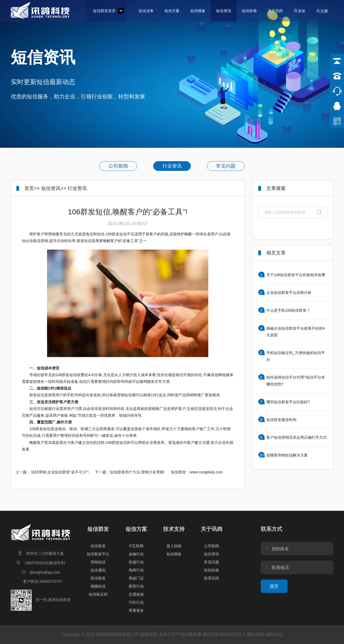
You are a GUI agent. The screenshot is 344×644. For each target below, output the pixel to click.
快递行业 (136, 562)
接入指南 (174, 546)
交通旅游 (136, 594)
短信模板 (198, 11)
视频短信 (98, 586)
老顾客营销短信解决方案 (287, 455)
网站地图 (256, 634)
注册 (322, 11)
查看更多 (136, 610)
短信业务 (146, 11)
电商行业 (136, 570)
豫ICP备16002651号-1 (224, 634)
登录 (299, 11)
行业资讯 (172, 166)
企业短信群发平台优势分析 (289, 293)
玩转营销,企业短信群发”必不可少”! (60, 472)
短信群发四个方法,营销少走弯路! (137, 472)
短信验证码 (98, 594)
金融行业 (136, 554)
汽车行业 (136, 602)
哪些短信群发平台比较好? (288, 402)
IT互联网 (136, 546)
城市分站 (274, 634)
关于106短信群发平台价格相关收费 (296, 275)
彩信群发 (98, 578)
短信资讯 (224, 11)
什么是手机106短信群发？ (288, 310)
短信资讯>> (54, 188)
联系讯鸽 (212, 578)
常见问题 (226, 166)
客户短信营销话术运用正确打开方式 (296, 437)
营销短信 (98, 562)
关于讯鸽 (275, 11)
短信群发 (98, 529)
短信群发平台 (98, 554)
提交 (274, 586)
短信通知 (98, 570)
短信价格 (249, 11)
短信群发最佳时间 (281, 420)
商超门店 (136, 578)
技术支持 (174, 529)
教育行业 (136, 586)
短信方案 (172, 11)
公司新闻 (118, 166)
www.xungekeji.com (206, 472)
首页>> (32, 188)
